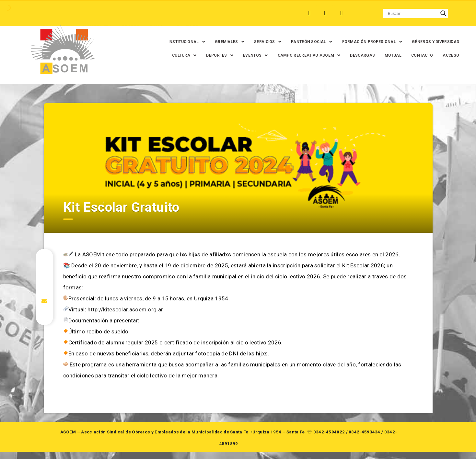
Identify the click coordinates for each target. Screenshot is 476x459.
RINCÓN (143, 13)
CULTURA (224, 55)
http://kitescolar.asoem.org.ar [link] (125, 317)
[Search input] (412, 13)
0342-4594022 (329, 439)
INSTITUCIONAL (199, 42)
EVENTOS (295, 55)
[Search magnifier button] (443, 13)
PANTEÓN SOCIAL (324, 42)
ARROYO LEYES (41, 13)
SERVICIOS (280, 42)
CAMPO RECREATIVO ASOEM (349, 55)
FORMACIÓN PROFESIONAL (385, 42)
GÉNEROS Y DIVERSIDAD (178, 55)
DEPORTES (259, 55)
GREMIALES (242, 42)
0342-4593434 (365, 439)
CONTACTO (377, 69)
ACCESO (406, 69)
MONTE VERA (82, 13)
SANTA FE (172, 13)
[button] (199, 42)
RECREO (116, 13)
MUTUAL (348, 69)
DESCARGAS (402, 55)
